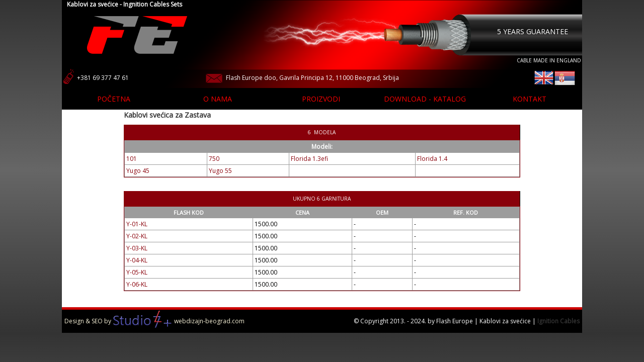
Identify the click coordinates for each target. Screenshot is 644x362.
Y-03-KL (137, 248)
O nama (218, 99)
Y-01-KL (137, 224)
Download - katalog (425, 99)
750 (214, 159)
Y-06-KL (137, 284)
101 (132, 159)
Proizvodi (321, 99)
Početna (114, 99)
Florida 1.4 (432, 159)
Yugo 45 (138, 171)
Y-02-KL (137, 236)
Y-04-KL (137, 260)
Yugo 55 (220, 171)
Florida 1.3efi (309, 159)
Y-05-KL (137, 272)
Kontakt (530, 99)
